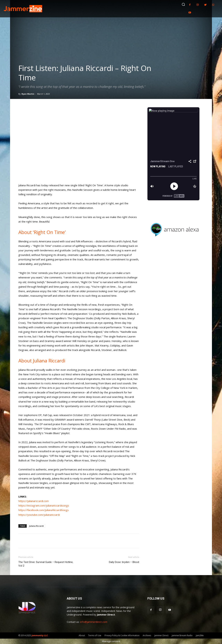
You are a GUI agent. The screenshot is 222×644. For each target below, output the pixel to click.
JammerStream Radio (182, 635)
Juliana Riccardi (36, 526)
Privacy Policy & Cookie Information (122, 635)
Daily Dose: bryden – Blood (124, 562)
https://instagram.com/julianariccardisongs (44, 505)
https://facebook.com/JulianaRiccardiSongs (44, 510)
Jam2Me (200, 635)
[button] (183, 4)
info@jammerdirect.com (94, 622)
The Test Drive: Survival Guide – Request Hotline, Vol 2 (46, 564)
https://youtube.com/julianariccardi (39, 515)
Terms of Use (95, 635)
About (82, 635)
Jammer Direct (161, 635)
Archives (147, 635)
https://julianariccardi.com (34, 501)
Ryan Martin (28, 94)
